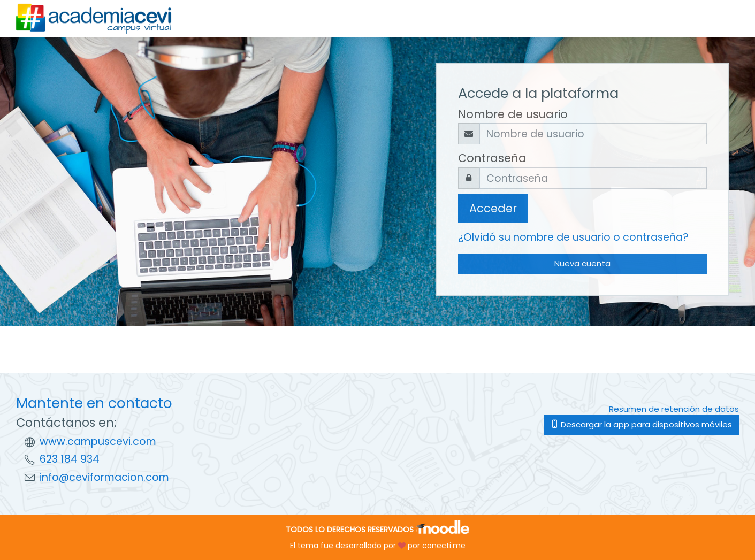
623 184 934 (70, 459)
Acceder (493, 208)
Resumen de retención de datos (674, 409)
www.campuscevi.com (98, 442)
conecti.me (444, 546)
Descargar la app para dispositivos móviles (641, 424)
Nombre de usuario (513, 114)
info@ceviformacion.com (104, 477)
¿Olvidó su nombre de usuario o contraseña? (573, 237)
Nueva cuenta (582, 263)
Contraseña (492, 158)
